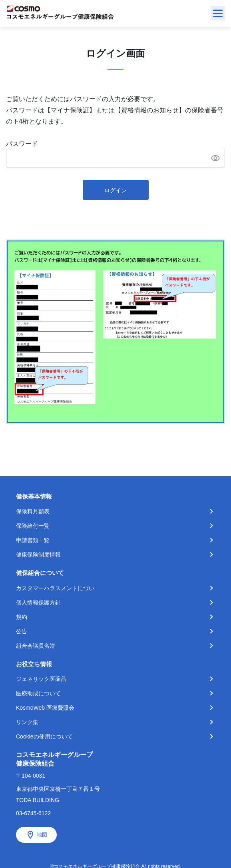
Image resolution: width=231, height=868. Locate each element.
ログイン (115, 190)
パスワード (22, 144)
